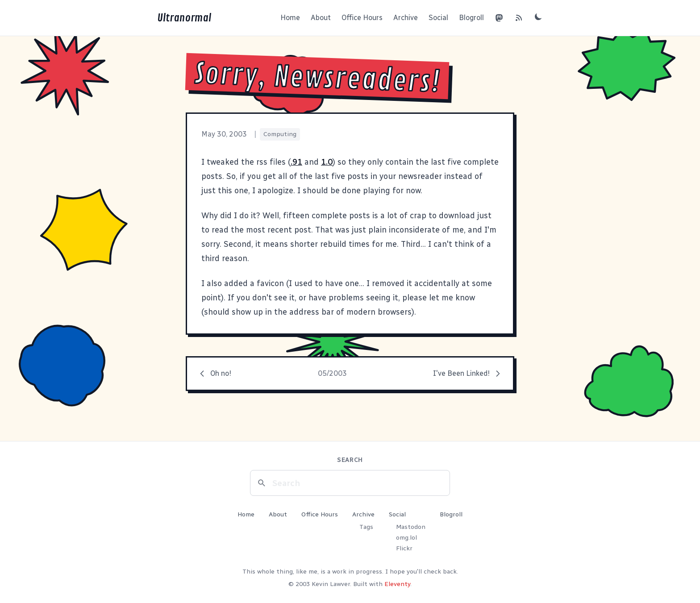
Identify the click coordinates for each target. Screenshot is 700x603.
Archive (406, 18)
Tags (366, 527)
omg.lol (406, 538)
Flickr (404, 548)
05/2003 (332, 373)
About (321, 18)
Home (290, 18)
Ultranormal (184, 18)
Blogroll (471, 18)
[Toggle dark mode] (538, 17)
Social (438, 18)
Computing (280, 134)
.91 (296, 162)
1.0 (327, 162)
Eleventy (397, 584)
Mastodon (411, 527)
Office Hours (362, 18)
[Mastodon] (499, 18)
